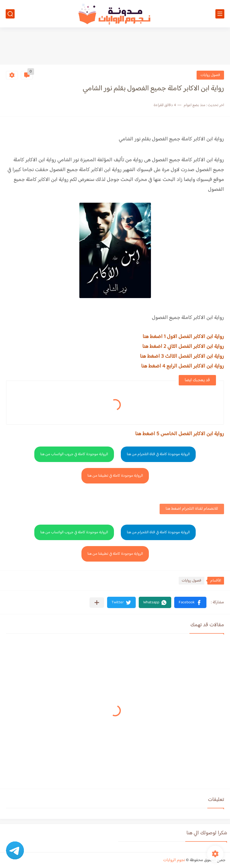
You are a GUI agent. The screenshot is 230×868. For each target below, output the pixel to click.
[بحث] (10, 14)
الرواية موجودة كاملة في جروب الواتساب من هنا (74, 454)
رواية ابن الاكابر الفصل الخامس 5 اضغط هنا (180, 434)
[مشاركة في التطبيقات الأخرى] (97, 603)
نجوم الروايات (174, 860)
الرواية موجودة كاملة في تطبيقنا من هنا (115, 476)
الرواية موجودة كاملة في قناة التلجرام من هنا (158, 454)
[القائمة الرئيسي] (220, 14)
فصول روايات (210, 75)
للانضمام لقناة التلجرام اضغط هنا (192, 509)
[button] (190, 602)
